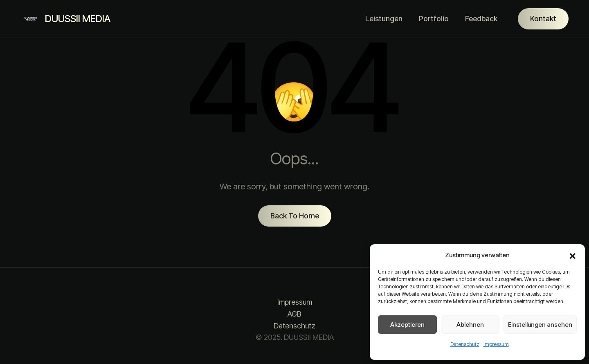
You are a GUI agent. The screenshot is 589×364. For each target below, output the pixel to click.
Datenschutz (465, 344)
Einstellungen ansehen (540, 325)
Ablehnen (470, 325)
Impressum (496, 344)
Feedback (481, 19)
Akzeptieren (407, 325)
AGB (294, 314)
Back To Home (295, 216)
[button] (573, 255)
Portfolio (434, 19)
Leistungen (384, 19)
